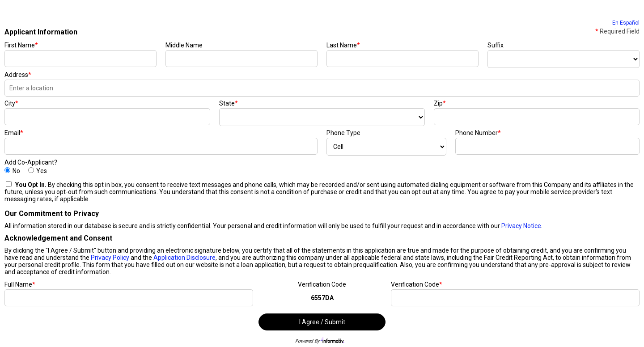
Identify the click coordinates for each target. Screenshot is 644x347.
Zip (440, 103)
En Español (626, 23)
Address (18, 75)
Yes (42, 171)
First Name (21, 45)
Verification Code (322, 284)
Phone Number (478, 133)
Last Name (343, 45)
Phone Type (343, 133)
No (16, 171)
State (229, 103)
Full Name (20, 284)
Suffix (496, 45)
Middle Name (184, 45)
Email (14, 133)
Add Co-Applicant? (31, 162)
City (11, 103)
